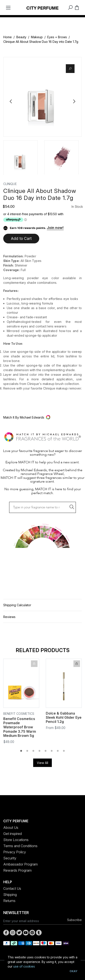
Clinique (10, 184)
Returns (9, 901)
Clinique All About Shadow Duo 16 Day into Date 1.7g (41, 42)
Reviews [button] (9, 617)
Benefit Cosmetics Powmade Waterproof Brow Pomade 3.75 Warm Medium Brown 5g (20, 727)
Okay (73, 971)
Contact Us (12, 888)
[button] (42, 417)
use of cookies (24, 966)
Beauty (21, 37)
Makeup (37, 37)
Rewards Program (17, 870)
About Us (11, 828)
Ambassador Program (20, 864)
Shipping (10, 895)
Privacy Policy (15, 852)
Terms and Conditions (20, 846)
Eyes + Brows (57, 37)
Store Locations (16, 840)
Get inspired (13, 834)
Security (10, 858)
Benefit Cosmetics (19, 714)
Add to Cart (21, 238)
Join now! (55, 228)
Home (8, 37)
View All (42, 763)
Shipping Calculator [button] (17, 605)
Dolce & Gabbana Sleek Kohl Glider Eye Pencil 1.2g (64, 717)
